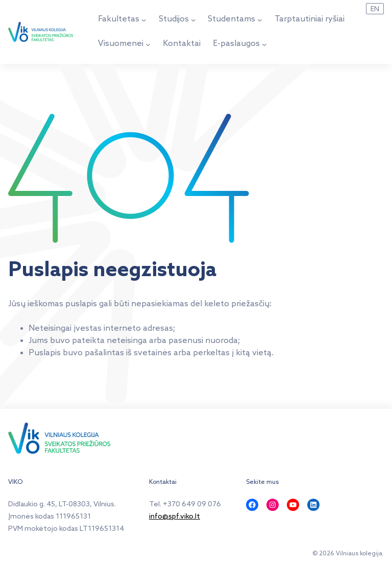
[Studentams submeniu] (260, 20)
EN (375, 9)
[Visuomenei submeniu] (148, 44)
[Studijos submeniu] (193, 20)
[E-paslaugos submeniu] (264, 44)
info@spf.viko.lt (175, 517)
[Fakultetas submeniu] (144, 20)
